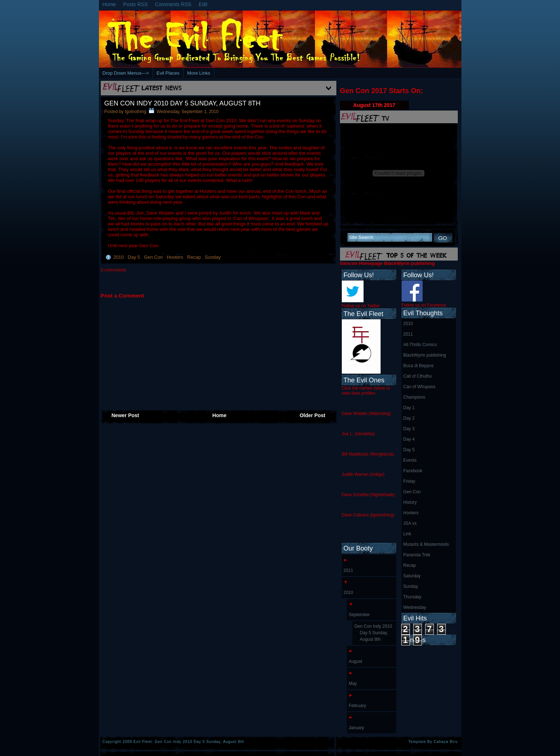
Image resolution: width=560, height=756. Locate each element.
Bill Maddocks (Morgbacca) (368, 454)
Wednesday (415, 607)
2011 (408, 334)
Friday (409, 481)
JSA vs (410, 523)
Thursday (412, 597)
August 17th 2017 (374, 105)
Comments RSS (173, 4)
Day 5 (134, 257)
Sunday (213, 257)
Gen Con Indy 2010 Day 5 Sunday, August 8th (182, 103)
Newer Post (125, 415)
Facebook (413, 471)
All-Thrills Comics (420, 345)
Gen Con (154, 257)
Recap (194, 257)
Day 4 (409, 439)
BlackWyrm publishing (425, 355)
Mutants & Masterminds (426, 544)
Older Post (313, 415)
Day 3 (409, 429)
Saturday (412, 576)
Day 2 (409, 418)
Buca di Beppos (419, 366)
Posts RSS (136, 4)
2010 (119, 257)
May (353, 684)
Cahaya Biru (445, 742)
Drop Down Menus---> (126, 73)
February (357, 706)
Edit (203, 4)
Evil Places (168, 73)
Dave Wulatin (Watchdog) (366, 414)
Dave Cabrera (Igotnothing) (368, 515)
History (410, 502)
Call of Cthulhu (418, 376)
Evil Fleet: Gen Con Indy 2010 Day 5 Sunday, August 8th (189, 742)
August (355, 661)
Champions (414, 397)
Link (407, 534)
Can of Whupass (420, 387)
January (356, 728)
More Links (199, 73)
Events (410, 460)
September (359, 615)
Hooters (176, 257)
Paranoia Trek (417, 555)
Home (109, 4)
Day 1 (409, 408)
